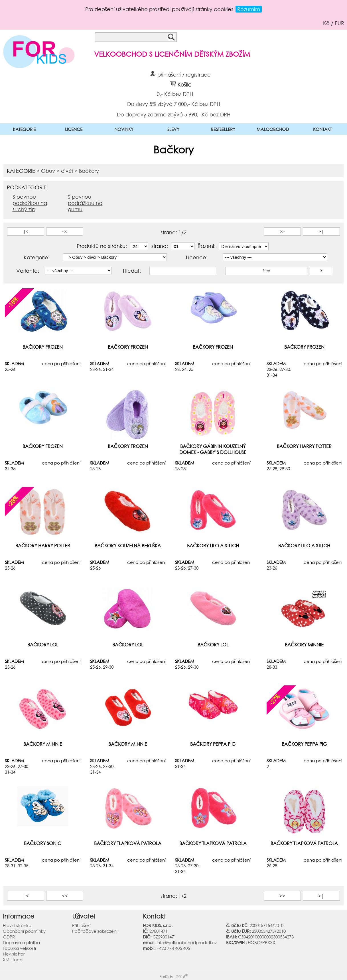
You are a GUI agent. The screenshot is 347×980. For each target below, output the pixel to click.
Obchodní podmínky (24, 931)
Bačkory (89, 171)
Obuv (48, 171)
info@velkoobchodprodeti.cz (187, 942)
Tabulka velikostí (19, 948)
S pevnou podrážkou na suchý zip (30, 203)
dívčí (67, 171)
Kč (326, 23)
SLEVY (173, 129)
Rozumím (249, 9)
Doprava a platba (21, 942)
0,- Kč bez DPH (174, 94)
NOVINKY (124, 129)
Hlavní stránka (17, 925)
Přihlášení (82, 925)
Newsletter (14, 954)
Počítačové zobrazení (95, 931)
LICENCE (74, 129)
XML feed (13, 960)
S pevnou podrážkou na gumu (85, 203)
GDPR (9, 937)
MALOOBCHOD (273, 129)
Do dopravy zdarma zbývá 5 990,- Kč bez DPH (174, 114)
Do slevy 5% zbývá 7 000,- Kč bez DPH (174, 104)
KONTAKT (322, 129)
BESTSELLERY (223, 129)
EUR (339, 23)
